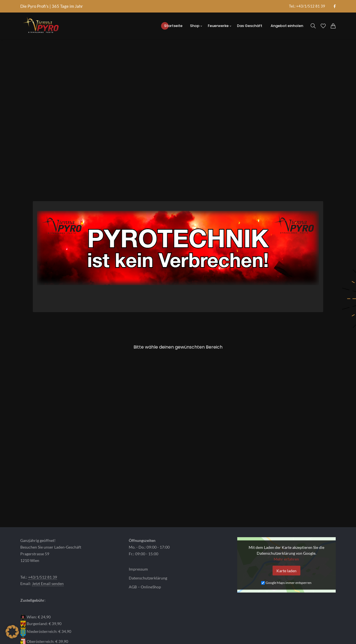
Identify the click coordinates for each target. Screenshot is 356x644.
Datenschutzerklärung (148, 531)
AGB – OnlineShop (145, 540)
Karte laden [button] (286, 524)
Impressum (138, 522)
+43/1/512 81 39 (43, 530)
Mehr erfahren (286, 512)
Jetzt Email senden (48, 537)
